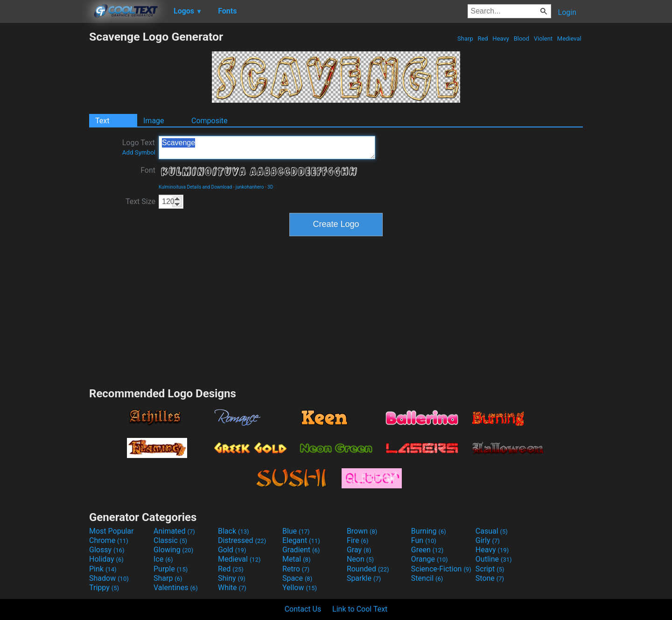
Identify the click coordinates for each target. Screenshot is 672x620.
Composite (210, 121)
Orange (430, 559)
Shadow (109, 578)
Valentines (176, 588)
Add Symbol (139, 152)
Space (297, 578)
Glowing (173, 550)
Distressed (242, 540)
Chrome (109, 540)
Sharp (465, 39)
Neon (360, 559)
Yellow (300, 588)
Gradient (301, 550)
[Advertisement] (44, 170)
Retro (296, 569)
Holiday (106, 559)
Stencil (427, 578)
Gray (359, 550)
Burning (429, 531)
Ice (163, 559)
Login (567, 12)
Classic (170, 540)
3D (270, 187)
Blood (521, 39)
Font (148, 170)
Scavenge (267, 148)
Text (102, 121)
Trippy (104, 588)
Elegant (301, 540)
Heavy (501, 39)
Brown (362, 531)
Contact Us (303, 609)
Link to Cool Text (360, 609)
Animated (174, 531)
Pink (103, 569)
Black (234, 531)
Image (154, 121)
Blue (296, 531)
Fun (424, 540)
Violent (543, 39)
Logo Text (139, 147)
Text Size (140, 201)
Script (490, 569)
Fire (358, 540)
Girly (488, 540)
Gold (232, 550)
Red (483, 39)
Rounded (368, 569)
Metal (297, 559)
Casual (492, 531)
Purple (171, 569)
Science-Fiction (441, 569)
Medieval (569, 39)
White (232, 588)
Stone (490, 578)
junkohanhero (250, 187)
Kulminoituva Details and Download (195, 187)
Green (427, 550)
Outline (494, 559)
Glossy (107, 550)
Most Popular (112, 531)
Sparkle (364, 578)
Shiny (232, 578)
